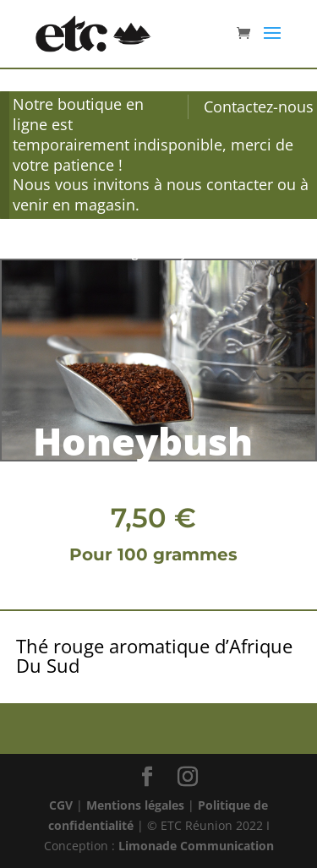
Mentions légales (135, 805)
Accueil (36, 254)
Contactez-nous (259, 106)
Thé (74, 254)
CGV (61, 805)
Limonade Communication (196, 846)
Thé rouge (118, 254)
